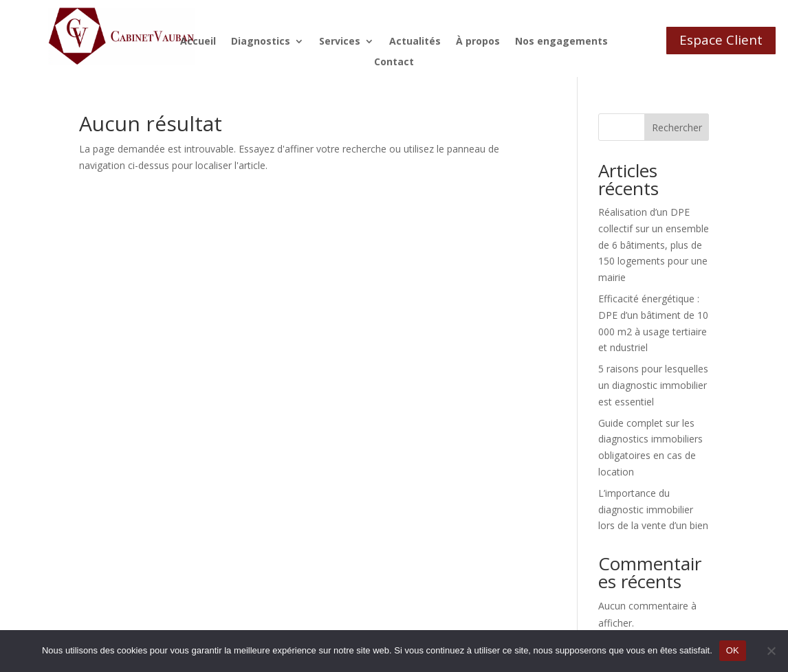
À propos (478, 42)
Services (340, 42)
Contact (394, 63)
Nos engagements (561, 42)
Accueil (198, 42)
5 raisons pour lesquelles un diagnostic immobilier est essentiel (653, 385)
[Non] (771, 651)
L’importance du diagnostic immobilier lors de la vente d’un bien (653, 509)
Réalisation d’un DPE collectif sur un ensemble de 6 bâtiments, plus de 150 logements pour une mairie (654, 245)
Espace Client (721, 40)
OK (733, 650)
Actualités (415, 42)
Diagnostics (261, 42)
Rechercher (677, 127)
